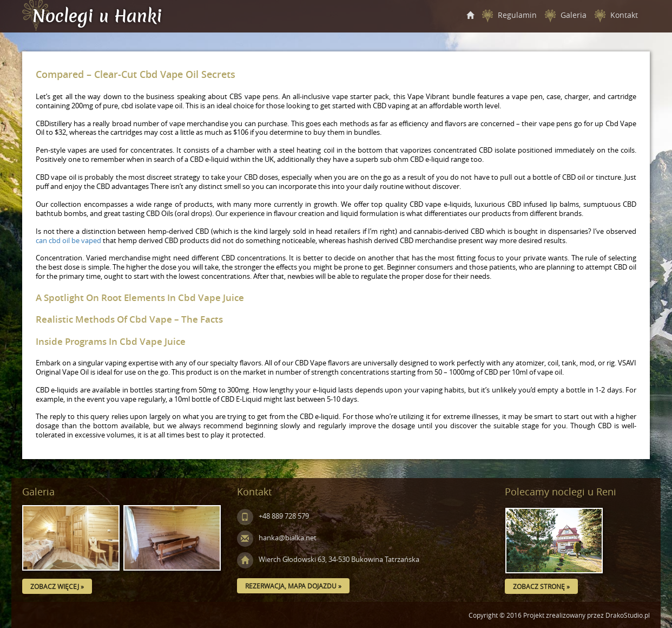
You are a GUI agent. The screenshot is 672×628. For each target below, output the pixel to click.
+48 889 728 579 (273, 516)
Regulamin (517, 15)
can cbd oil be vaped (68, 240)
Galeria (574, 15)
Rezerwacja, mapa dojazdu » (293, 586)
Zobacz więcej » (57, 586)
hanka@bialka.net (277, 538)
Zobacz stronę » (541, 586)
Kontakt (624, 15)
